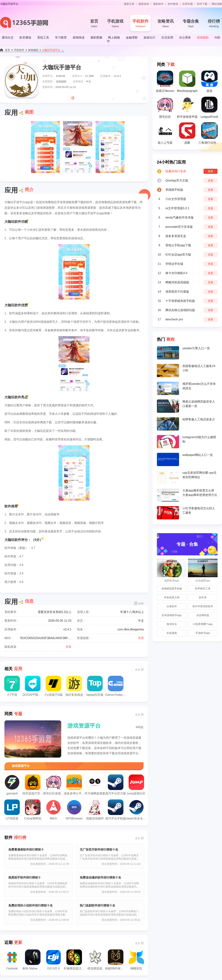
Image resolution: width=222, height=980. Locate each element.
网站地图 (217, 4)
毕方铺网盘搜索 (95, 785)
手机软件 (140, 24)
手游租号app (203, 633)
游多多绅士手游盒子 (74, 785)
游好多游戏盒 (74, 686)
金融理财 (132, 37)
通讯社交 (8, 37)
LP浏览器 (12, 810)
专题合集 (191, 24)
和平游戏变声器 (187, 107)
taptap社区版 (95, 686)
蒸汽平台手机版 (116, 810)
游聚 (187, 133)
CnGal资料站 (33, 810)
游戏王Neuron (165, 81)
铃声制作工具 (203, 589)
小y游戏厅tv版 (53, 686)
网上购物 (114, 37)
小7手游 (12, 686)
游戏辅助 (203, 37)
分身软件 (172, 606)
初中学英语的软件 (203, 606)
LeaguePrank (209, 107)
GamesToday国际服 (116, 686)
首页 (94, 24)
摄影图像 (96, 37)
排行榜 (214, 24)
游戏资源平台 (84, 726)
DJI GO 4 (53, 960)
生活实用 (167, 37)
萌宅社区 (165, 107)
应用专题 (188, 4)
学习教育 (61, 37)
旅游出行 (149, 37)
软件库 (203, 597)
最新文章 (129, 4)
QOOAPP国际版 (33, 686)
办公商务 (185, 37)
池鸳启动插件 (95, 810)
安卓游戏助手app (172, 615)
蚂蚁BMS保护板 (116, 960)
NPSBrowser (74, 810)
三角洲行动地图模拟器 (209, 133)
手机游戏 (115, 24)
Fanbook (12, 960)
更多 (138, 670)
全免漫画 (172, 633)
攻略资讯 (166, 24)
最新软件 (158, 4)
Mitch (53, 810)
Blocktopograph (187, 81)
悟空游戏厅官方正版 (33, 785)
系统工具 (43, 37)
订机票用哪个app (203, 624)
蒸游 (209, 81)
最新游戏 (144, 4)
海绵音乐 (172, 624)
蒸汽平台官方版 (116, 785)
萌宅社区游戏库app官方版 (53, 785)
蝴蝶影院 (136, 960)
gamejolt (12, 785)
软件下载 (202, 4)
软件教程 (173, 4)
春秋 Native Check (33, 960)
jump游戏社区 (136, 785)
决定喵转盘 (203, 615)
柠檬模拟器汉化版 (74, 960)
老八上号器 (165, 133)
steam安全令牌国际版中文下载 (136, 810)
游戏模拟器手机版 (172, 589)
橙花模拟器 (95, 960)
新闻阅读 (79, 37)
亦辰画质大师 (172, 597)
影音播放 (25, 37)
